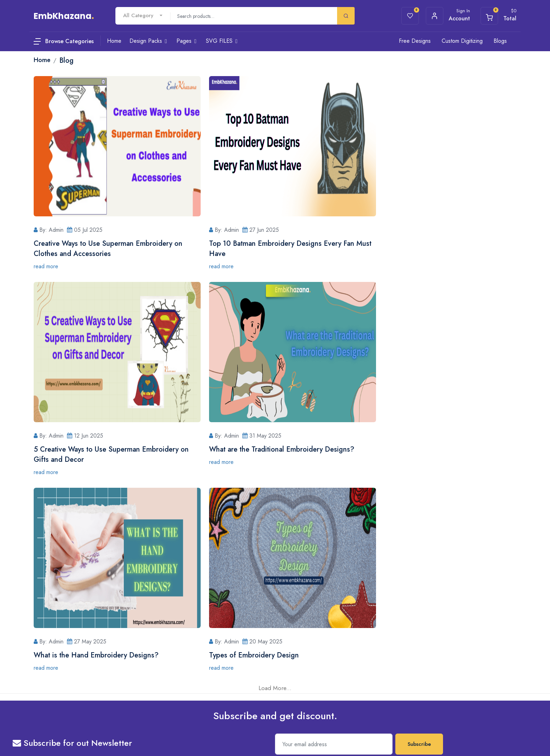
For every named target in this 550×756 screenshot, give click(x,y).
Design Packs (351, 619)
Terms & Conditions (194, 675)
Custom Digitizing (462, 41)
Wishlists (182, 619)
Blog (179, 647)
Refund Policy (188, 689)
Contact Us (267, 605)
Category (347, 633)
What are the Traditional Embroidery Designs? (106, 449)
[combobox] (143, 16)
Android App (420, 632)
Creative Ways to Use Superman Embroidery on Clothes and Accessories (108, 249)
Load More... (275, 482)
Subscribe (419, 538)
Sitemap (76, 735)
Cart (178, 633)
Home (344, 605)
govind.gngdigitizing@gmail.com (89, 666)
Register (264, 633)
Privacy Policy (188, 661)
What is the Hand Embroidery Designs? (260, 449)
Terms (58, 735)
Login (261, 619)
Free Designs (415, 41)
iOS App (416, 617)
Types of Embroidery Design (406, 449)
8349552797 (68, 637)
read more (46, 266)
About (180, 605)
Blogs (500, 41)
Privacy (41, 735)
